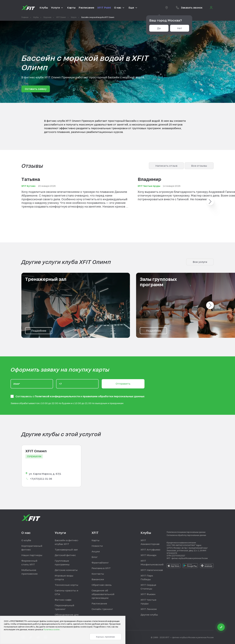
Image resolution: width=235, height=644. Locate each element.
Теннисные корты (67, 585)
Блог (95, 557)
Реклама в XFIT (101, 568)
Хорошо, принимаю (105, 637)
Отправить (123, 384)
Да (159, 28)
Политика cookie (52, 629)
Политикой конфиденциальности (58, 396)
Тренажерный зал (66, 550)
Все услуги (200, 262)
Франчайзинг (100, 563)
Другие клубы (149, 615)
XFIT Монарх (149, 555)
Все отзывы (199, 166)
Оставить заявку (36, 89)
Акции (96, 551)
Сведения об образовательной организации (103, 594)
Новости (97, 546)
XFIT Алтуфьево (150, 550)
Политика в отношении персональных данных (186, 532)
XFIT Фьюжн (148, 594)
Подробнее (39, 331)
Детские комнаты (66, 570)
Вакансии (98, 579)
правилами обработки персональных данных (114, 396)
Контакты (98, 574)
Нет (180, 28)
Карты (96, 540)
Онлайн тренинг (102, 609)
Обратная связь (102, 585)
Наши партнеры (32, 555)
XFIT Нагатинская (152, 570)
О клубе (26, 540)
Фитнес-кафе (63, 600)
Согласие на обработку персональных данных (186, 535)
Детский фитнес (65, 555)
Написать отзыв (166, 166)
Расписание (99, 603)
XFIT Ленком (149, 609)
